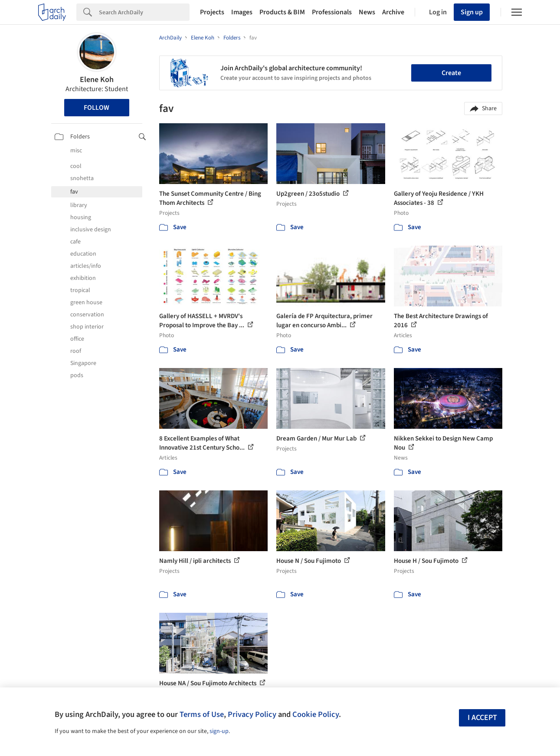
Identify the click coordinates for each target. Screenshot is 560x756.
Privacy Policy (252, 714)
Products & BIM (282, 12)
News (367, 12)
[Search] (144, 12)
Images (242, 12)
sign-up (219, 731)
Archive (393, 12)
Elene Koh (97, 80)
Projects (212, 12)
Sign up (472, 12)
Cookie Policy (316, 714)
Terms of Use (202, 714)
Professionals (332, 12)
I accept (482, 718)
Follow (97, 108)
